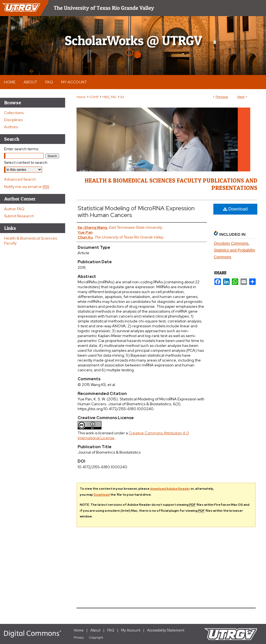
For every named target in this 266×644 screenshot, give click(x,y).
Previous (222, 97)
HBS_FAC (110, 97)
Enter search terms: (22, 149)
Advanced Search (20, 179)
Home (81, 97)
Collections (14, 113)
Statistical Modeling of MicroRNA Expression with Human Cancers (136, 212)
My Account (131, 630)
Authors (11, 127)
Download (235, 209)
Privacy (79, 637)
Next (241, 97)
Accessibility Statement (166, 630)
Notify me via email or (27, 187)
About (95, 630)
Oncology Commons (231, 243)
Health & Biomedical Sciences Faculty (31, 241)
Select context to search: (26, 162)
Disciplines (13, 120)
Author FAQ (14, 209)
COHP (94, 97)
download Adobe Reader (170, 489)
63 (122, 97)
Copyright (96, 637)
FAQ (111, 630)
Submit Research (19, 216)
